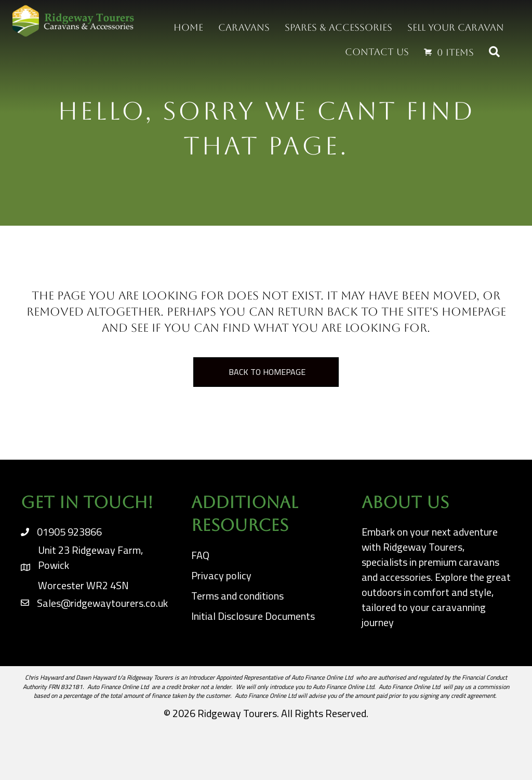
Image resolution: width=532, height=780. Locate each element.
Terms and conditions (237, 596)
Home (188, 27)
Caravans (244, 27)
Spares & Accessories (338, 27)
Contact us (377, 52)
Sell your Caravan (456, 27)
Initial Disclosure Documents (253, 616)
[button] (496, 52)
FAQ (200, 555)
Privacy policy (221, 575)
